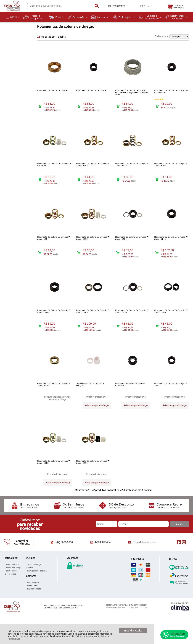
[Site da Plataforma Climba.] (180, 623)
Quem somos (11, 590)
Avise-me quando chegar (60, 408)
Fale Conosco (11, 587)
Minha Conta (33, 602)
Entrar (146, 6)
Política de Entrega (13, 584)
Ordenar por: (162, 36)
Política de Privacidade (15, 581)
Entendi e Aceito (133, 631)
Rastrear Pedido (34, 605)
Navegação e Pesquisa (37, 587)
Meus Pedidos (33, 599)
